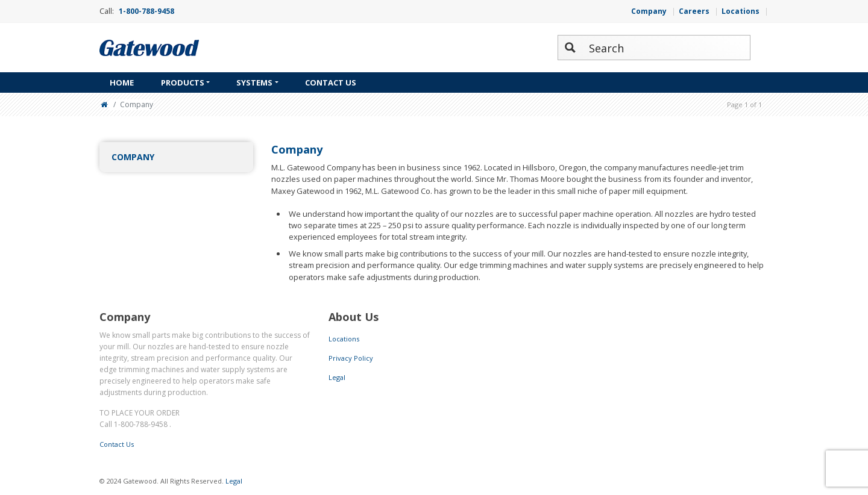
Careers (694, 11)
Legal (337, 377)
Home (122, 82)
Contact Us (331, 82)
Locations (741, 11)
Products (183, 82)
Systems (254, 82)
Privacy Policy (351, 358)
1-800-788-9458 (146, 11)
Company (649, 11)
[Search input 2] (667, 48)
